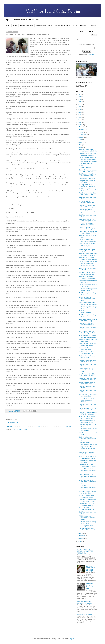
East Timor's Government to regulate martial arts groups (91, 568)
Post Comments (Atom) (20, 429)
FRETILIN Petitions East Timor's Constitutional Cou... (88, 240)
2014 (79, 112)
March (81, 533)
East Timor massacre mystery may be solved (88, 523)
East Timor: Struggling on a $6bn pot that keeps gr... (87, 206)
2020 (79, 97)
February (82, 536)
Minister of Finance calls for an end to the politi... (88, 281)
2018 (79, 102)
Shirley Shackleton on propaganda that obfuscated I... (88, 439)
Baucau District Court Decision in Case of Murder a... (88, 163)
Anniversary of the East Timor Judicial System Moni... (88, 154)
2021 (79, 94)
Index (15, 26)
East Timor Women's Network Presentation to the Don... (88, 500)
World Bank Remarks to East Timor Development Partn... (88, 336)
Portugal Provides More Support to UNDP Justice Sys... (87, 448)
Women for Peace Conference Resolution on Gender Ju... (88, 379)
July (81, 140)
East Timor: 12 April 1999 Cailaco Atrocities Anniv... (87, 324)
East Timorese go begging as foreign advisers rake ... (87, 175)
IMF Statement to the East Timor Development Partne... (88, 332)
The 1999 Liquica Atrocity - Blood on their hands (87, 496)
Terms (75, 26)
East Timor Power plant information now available (85, 602)
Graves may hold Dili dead (87, 526)
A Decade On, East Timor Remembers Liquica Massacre (86, 400)
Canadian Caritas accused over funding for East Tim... (88, 349)
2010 (79, 122)
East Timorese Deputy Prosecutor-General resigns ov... (88, 211)
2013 (79, 115)
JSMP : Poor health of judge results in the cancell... (87, 417)
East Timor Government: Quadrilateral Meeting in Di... (88, 150)
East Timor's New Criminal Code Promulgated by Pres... (88, 220)
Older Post (68, 426)
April (81, 147)
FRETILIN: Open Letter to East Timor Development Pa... (88, 262)
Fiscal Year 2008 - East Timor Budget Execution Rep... (88, 457)
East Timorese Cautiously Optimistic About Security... (88, 453)
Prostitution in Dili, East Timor (86, 614)
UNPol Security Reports (44, 26)
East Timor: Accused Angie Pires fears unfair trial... (87, 353)
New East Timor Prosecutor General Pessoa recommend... (87, 245)
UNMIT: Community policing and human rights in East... (88, 375)
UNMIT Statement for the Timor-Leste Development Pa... (87, 470)
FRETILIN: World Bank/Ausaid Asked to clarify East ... (88, 286)
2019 (79, 99)
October (82, 132)
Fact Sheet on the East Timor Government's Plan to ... (87, 194)
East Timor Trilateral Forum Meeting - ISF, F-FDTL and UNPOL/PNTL (85, 552)
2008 (79, 541)
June (81, 142)
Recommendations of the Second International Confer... (86, 370)
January (82, 538)
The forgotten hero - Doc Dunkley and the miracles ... (88, 186)
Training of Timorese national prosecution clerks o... (87, 492)
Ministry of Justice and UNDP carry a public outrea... (87, 383)
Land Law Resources (63, 26)
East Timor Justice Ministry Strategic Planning (87, 167)
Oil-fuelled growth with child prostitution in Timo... (87, 421)
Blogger (71, 639)
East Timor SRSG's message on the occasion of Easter (87, 328)
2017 (79, 104)
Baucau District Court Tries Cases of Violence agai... (87, 509)
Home (8, 26)
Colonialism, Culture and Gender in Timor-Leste (91, 586)
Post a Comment (13, 422)
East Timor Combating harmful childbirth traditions (88, 290)
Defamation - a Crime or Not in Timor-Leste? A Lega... (88, 320)
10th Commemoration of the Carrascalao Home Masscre (88, 303)
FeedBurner (90, 55)
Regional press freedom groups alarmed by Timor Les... (88, 361)
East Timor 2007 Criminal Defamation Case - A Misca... (88, 258)
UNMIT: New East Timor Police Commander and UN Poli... (88, 232)
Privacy (93, 26)
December (83, 127)
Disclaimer (84, 26)
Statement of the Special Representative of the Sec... (88, 466)
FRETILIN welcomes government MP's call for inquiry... (87, 518)
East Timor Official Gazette (87, 266)
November (83, 130)
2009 (79, 125)
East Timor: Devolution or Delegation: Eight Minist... (87, 277)
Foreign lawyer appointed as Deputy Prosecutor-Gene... (88, 250)
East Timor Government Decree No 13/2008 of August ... (88, 254)
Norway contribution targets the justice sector (88, 340)
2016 (79, 107)
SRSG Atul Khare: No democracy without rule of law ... (87, 299)
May (81, 145)
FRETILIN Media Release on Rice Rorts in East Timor (87, 409)
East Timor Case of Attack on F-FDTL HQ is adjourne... (88, 413)
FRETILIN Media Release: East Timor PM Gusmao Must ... (88, 158)
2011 (79, 120)
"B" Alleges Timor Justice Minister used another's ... (87, 224)
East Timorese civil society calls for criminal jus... (88, 430)
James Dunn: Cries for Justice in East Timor (88, 269)
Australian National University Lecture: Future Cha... (88, 357)
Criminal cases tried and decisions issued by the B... (88, 228)
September (83, 135)
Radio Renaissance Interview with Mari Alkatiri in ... (87, 312)
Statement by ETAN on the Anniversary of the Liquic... (87, 505)
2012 (79, 117)
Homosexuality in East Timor (87, 178)
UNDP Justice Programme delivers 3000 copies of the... (88, 529)
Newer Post (10, 426)
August (82, 137)
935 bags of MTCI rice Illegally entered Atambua (88, 395)
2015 (79, 110)
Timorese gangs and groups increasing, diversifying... (87, 273)
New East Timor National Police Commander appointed (88, 345)
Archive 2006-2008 (27, 26)
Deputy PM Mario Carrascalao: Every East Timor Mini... (88, 171)
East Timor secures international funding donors (88, 443)
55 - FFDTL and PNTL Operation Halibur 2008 (87, 202)
